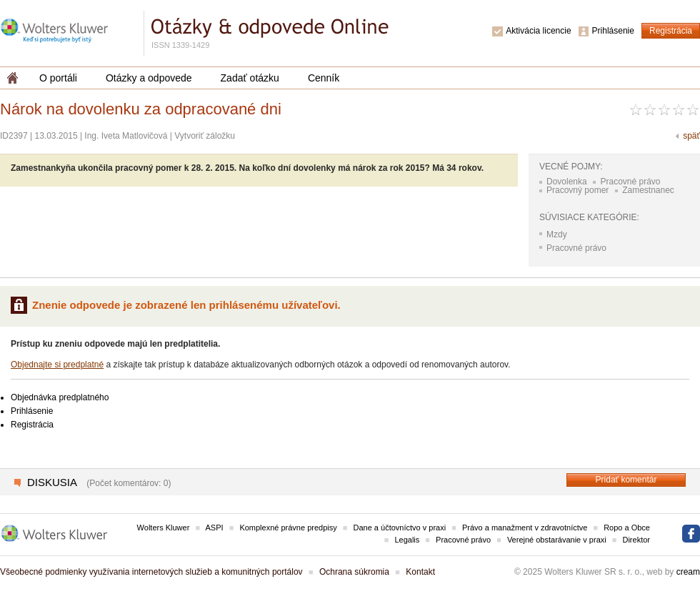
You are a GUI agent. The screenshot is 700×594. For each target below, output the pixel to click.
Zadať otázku (250, 78)
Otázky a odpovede (149, 78)
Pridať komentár (626, 480)
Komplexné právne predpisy (288, 528)
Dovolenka (567, 182)
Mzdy (557, 234)
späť (691, 136)
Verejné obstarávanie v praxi (557, 540)
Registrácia (671, 31)
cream (688, 572)
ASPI (215, 528)
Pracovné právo (630, 182)
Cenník (324, 78)
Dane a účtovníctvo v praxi (400, 528)
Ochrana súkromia (354, 572)
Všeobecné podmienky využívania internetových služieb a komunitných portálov (151, 572)
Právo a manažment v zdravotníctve (525, 528)
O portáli (58, 78)
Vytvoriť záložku (205, 136)
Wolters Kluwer (164, 528)
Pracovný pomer (577, 190)
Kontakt (420, 572)
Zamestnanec (648, 190)
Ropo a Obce (627, 528)
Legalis (407, 540)
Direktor (636, 540)
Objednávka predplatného (60, 397)
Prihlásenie (613, 31)
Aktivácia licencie (538, 31)
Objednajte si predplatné (57, 365)
